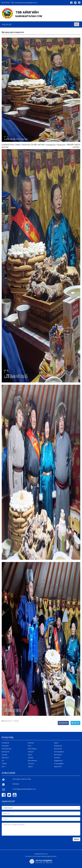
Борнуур (5, 755)
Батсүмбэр (5, 746)
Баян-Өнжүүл (32, 749)
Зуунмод (57, 758)
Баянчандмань (59, 752)
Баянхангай (58, 749)
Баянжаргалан (7, 749)
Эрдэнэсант (58, 766)
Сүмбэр (4, 764)
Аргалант (31, 743)
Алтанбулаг (5, 743)
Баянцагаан (6, 752)
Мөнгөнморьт (32, 761)
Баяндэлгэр (58, 746)
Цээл (3, 766)
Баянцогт (31, 752)
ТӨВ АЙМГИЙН (27, 12)
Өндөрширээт (58, 761)
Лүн (3, 761)
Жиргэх (75, 723)
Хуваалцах (63, 723)
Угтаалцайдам (59, 764)
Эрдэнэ (30, 766)
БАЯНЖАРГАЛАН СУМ (29, 16)
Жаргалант (5, 758)
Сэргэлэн (31, 764)
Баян (30, 746)
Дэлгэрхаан (58, 755)
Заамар (31, 758)
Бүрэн (30, 755)
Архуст (56, 743)
